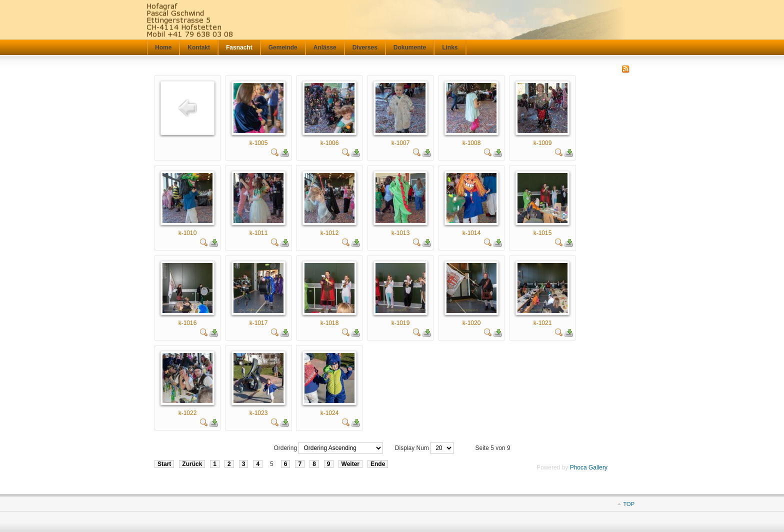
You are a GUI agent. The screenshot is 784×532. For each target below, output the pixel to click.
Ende (378, 464)
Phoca (578, 467)
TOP (629, 504)
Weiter (350, 464)
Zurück (192, 464)
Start (164, 464)
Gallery (598, 467)
